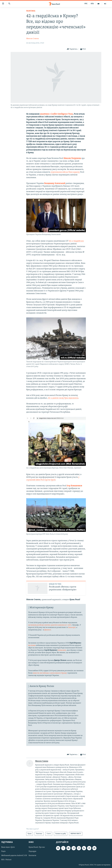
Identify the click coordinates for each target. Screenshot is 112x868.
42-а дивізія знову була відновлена (63, 398)
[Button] (72, 49)
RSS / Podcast (6, 860)
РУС (86, 4)
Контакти (32, 856)
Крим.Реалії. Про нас (37, 847)
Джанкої (48, 630)
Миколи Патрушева (72, 158)
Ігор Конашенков (74, 486)
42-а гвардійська (76, 241)
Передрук (32, 851)
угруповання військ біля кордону (65, 172)
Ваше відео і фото (8, 847)
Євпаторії (72, 627)
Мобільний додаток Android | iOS (14, 856)
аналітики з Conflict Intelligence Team (56, 114)
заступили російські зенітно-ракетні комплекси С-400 (50, 625)
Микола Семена (33, 39)
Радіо (3, 851)
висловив (32, 645)
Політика (31, 11)
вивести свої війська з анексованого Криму (50, 673)
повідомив (62, 650)
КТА (92, 4)
